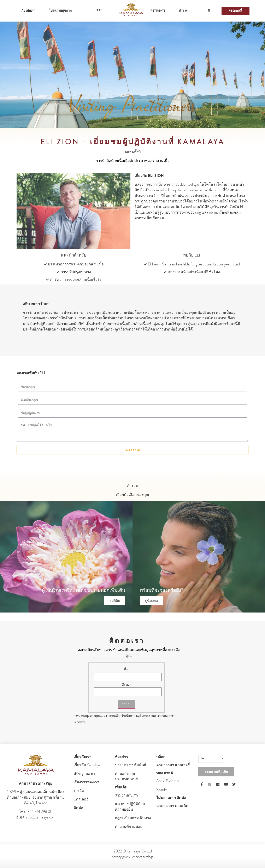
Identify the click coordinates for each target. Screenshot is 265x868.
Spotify (162, 790)
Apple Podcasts (168, 781)
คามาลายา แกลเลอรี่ (173, 765)
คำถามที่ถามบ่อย (129, 827)
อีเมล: (127, 685)
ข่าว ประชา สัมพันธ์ (131, 765)
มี (209, 11)
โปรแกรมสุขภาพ (60, 11)
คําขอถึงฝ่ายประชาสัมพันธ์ (126, 776)
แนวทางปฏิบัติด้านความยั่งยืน (130, 807)
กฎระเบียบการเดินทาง (133, 818)
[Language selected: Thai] (212, 759)
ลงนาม (127, 704)
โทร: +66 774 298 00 (36, 812)
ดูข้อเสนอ (152, 601)
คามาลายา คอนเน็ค (172, 806)
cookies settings (143, 857)
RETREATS (158, 11)
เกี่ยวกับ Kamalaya (87, 765)
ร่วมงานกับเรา (126, 795)
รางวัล (79, 791)
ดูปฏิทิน (115, 601)
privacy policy (121, 857)
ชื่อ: (127, 670)
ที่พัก (99, 11)
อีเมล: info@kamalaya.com (36, 817)
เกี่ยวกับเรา (28, 11)
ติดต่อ (78, 808)
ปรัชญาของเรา (86, 774)
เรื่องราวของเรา (86, 782)
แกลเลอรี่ (81, 799)
